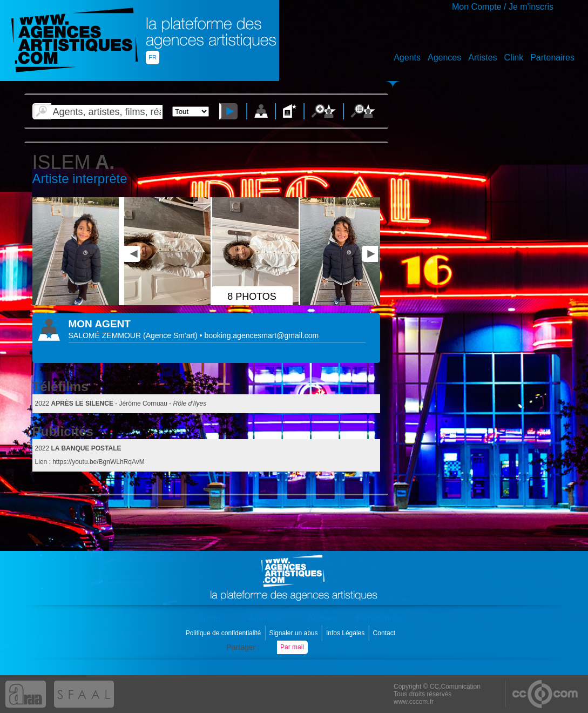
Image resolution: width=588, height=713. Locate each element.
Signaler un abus (294, 633)
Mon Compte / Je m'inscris (503, 7)
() (171, 335)
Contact (385, 633)
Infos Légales (346, 633)
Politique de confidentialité (224, 633)
